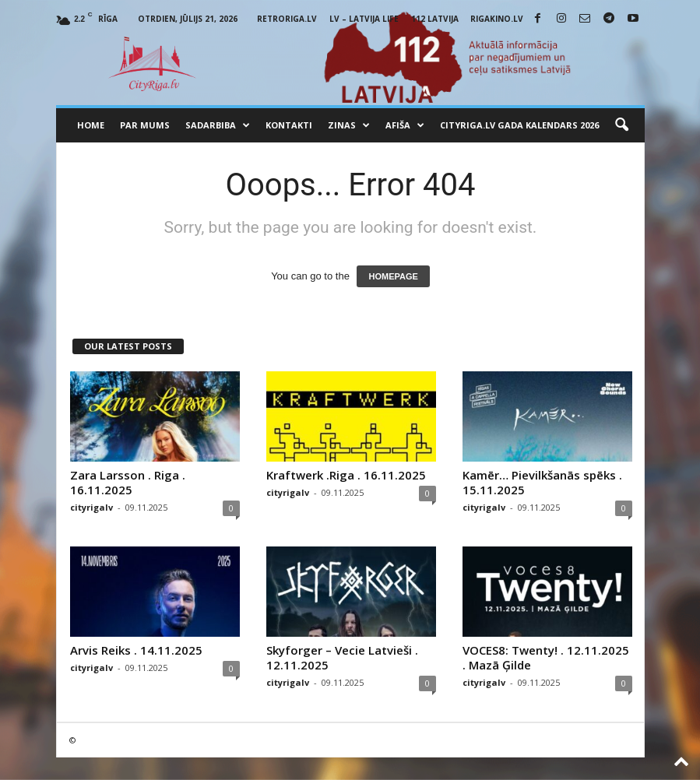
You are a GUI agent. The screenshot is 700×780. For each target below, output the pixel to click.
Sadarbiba (218, 125)
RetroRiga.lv (287, 19)
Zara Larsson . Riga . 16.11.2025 (128, 482)
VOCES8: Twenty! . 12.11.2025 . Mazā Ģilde (546, 657)
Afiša (405, 125)
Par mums (145, 125)
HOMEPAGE (393, 276)
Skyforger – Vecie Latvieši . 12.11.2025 (342, 657)
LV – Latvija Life (364, 19)
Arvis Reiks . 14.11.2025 (136, 650)
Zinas (349, 125)
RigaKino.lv (497, 19)
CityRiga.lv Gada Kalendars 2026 (519, 125)
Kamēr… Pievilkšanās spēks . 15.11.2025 (542, 482)
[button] (621, 125)
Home (91, 125)
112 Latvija (435, 19)
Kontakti (289, 125)
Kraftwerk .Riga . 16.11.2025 (346, 475)
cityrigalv (91, 507)
